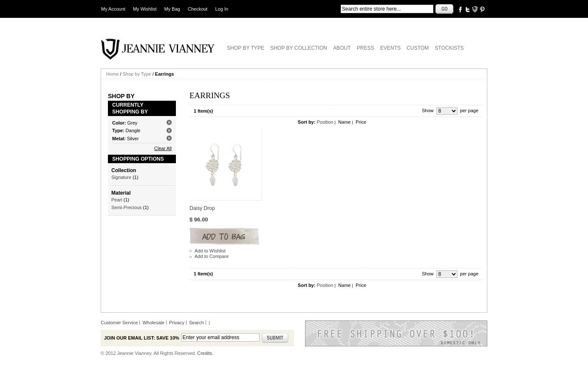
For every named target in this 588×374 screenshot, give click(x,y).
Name (344, 122)
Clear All (163, 148)
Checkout (198, 9)
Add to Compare (212, 256)
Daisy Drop (202, 208)
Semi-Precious (127, 207)
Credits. (205, 353)
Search (196, 323)
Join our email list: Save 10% (142, 338)
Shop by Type (137, 74)
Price (361, 122)
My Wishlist (145, 9)
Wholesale (153, 323)
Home (112, 74)
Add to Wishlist (210, 251)
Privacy (177, 323)
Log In (222, 9)
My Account (113, 9)
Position (325, 122)
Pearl (117, 200)
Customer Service (119, 323)
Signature (121, 177)
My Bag (172, 9)
